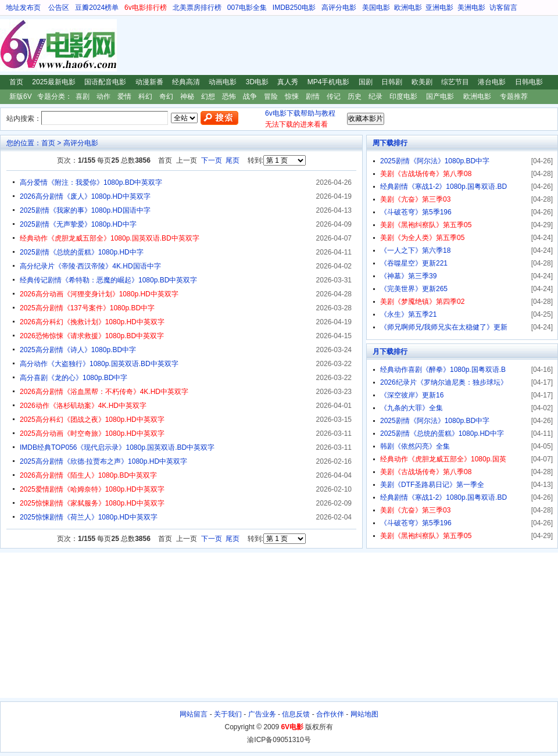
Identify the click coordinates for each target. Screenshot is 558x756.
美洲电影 (471, 8)
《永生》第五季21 (408, 314)
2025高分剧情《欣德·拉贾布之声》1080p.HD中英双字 (103, 461)
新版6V (21, 96)
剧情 (313, 96)
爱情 (124, 96)
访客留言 (503, 8)
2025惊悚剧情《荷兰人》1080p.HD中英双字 (89, 517)
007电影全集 (247, 8)
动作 (103, 96)
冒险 (271, 96)
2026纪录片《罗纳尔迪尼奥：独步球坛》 (444, 382)
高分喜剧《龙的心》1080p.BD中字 (74, 378)
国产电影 (440, 96)
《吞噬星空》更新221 (414, 263)
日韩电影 (529, 82)
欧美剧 (422, 82)
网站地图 (364, 714)
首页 (16, 82)
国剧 (366, 82)
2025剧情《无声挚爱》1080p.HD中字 (78, 224)
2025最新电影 (54, 82)
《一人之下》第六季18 (415, 250)
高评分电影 (339, 8)
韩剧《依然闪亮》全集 (415, 446)
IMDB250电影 (294, 8)
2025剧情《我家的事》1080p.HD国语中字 (85, 210)
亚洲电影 (439, 8)
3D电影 (257, 82)
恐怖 (229, 96)
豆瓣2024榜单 (97, 8)
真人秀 (288, 82)
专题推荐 (514, 96)
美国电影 (376, 8)
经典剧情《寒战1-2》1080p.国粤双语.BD (443, 187)
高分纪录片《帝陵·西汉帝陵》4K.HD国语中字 (90, 266)
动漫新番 (149, 82)
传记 (334, 96)
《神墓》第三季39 (408, 276)
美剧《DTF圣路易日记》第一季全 (432, 485)
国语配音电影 (105, 82)
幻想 (208, 96)
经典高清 (186, 82)
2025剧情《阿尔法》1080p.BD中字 (435, 161)
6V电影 (11, 45)
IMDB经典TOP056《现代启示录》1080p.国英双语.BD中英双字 (117, 447)
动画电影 (223, 82)
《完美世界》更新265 (414, 289)
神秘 (187, 96)
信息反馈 (296, 714)
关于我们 (228, 714)
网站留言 (194, 714)
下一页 (212, 160)
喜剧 (83, 96)
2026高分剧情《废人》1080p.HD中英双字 (85, 196)
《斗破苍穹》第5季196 (416, 212)
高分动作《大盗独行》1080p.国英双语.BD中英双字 (99, 364)
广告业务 (262, 714)
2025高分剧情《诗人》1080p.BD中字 (78, 350)
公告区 (59, 8)
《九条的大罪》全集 (412, 408)
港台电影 (492, 82)
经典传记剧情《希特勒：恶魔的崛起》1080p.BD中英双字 (108, 280)
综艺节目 (455, 82)
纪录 (375, 96)
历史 (355, 96)
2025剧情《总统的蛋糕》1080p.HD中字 (82, 252)
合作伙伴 (330, 714)
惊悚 (292, 96)
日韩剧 (392, 82)
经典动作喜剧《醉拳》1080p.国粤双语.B (443, 370)
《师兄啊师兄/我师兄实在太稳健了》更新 (444, 327)
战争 (250, 96)
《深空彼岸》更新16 (412, 395)
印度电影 (403, 96)
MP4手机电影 (329, 82)
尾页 (233, 160)
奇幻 (166, 96)
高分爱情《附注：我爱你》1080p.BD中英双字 (91, 182)
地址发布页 (23, 8)
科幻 (145, 96)
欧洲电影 (408, 8)
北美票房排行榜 (197, 8)
